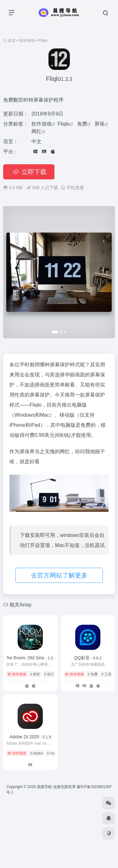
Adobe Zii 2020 (30, 737)
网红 (37, 131)
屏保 (99, 124)
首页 (12, 41)
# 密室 (35, 674)
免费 (82, 124)
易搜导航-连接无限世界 (56, 787)
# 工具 (107, 674)
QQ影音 (88, 658)
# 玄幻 (49, 674)
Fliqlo (64, 124)
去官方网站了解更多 (59, 575)
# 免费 (93, 674)
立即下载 (29, 172)
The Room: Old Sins (30, 658)
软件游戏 (27, 41)
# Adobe (37, 753)
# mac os (54, 753)
